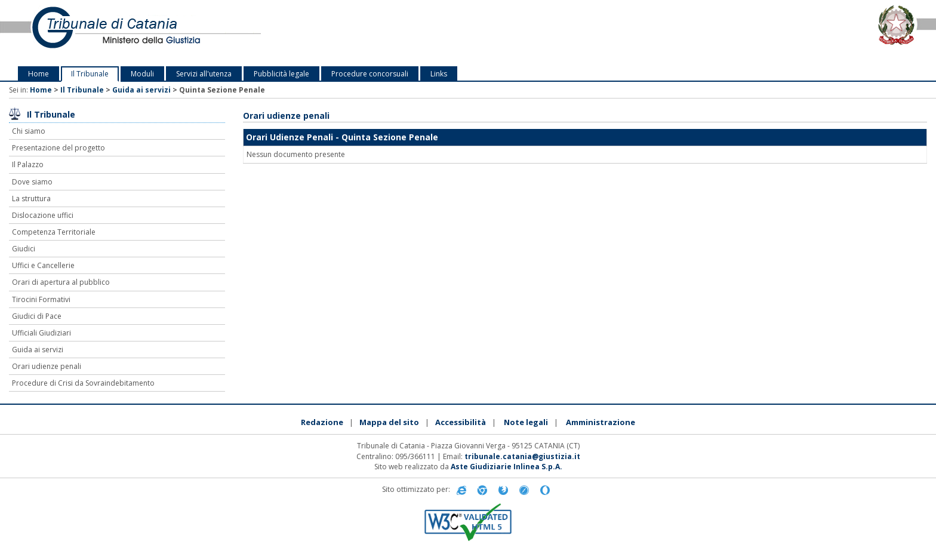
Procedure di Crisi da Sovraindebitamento (83, 383)
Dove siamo (32, 182)
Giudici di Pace (37, 316)
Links (439, 74)
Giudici (24, 249)
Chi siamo (29, 131)
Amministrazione (601, 422)
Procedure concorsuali (370, 74)
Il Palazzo (28, 164)
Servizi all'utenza (204, 74)
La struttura (31, 199)
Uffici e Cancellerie (43, 265)
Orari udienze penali (47, 366)
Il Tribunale (90, 74)
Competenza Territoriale (54, 232)
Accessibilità (461, 422)
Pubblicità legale (281, 74)
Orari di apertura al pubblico (61, 282)
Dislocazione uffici (43, 215)
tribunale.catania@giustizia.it (522, 456)
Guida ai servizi (141, 90)
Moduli (142, 74)
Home (39, 74)
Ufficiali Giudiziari (41, 333)
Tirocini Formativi (41, 299)
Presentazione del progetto (59, 148)
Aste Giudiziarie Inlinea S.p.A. (507, 467)
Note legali (526, 422)
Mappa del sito (389, 422)
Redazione (322, 422)
